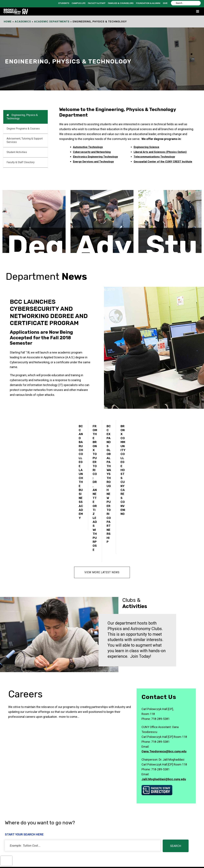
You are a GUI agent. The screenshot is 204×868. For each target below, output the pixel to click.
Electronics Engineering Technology (95, 157)
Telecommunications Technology (154, 157)
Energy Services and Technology (93, 162)
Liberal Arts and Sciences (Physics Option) (160, 152)
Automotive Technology (88, 147)
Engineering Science (146, 147)
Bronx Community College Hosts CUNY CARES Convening (123, 470)
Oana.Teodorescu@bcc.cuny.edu (164, 729)
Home (8, 22)
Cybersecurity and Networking (92, 152)
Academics (23, 22)
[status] (83, 824)
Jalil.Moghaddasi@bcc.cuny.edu (164, 757)
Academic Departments (52, 22)
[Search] (186, 3)
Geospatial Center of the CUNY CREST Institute (163, 162)
